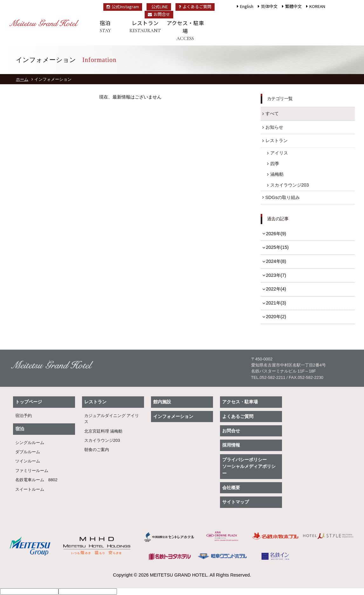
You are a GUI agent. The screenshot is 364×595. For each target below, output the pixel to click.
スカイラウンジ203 (290, 185)
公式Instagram (123, 7)
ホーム (22, 79)
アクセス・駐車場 (185, 31)
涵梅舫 (277, 174)
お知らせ (274, 127)
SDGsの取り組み (283, 197)
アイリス (279, 153)
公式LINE (160, 7)
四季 (275, 164)
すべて (272, 113)
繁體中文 (293, 6)
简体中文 (269, 6)
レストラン (145, 27)
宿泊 (105, 27)
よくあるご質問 (195, 7)
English (247, 6)
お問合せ (159, 14)
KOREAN (317, 6)
